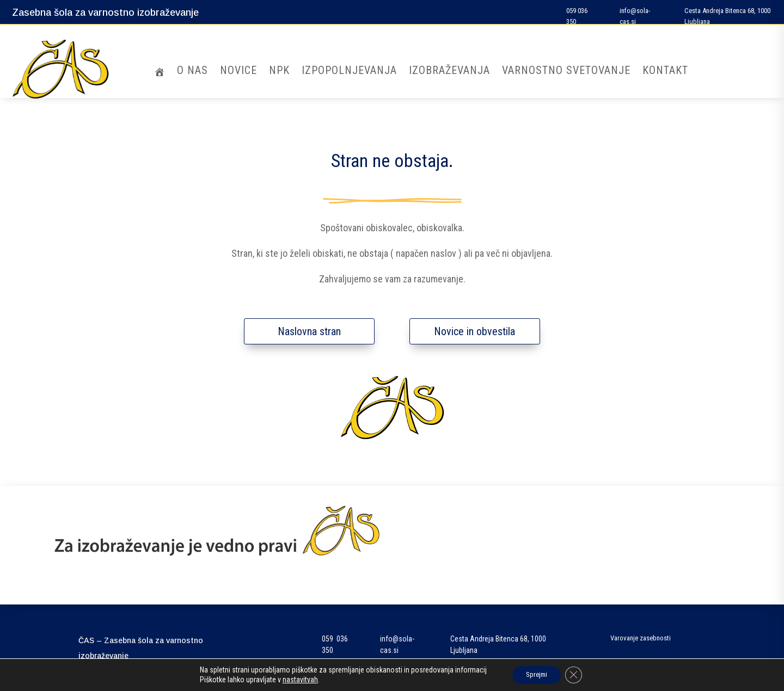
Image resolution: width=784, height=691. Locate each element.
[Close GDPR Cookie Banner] (578, 674)
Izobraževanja (449, 72)
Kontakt (665, 72)
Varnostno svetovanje (566, 72)
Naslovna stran (309, 331)
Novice (238, 72)
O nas (192, 72)
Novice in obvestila (474, 331)
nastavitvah (295, 679)
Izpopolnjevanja (349, 72)
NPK (279, 72)
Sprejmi (535, 674)
